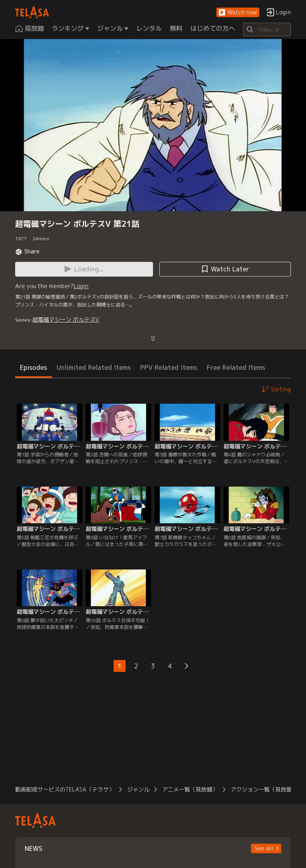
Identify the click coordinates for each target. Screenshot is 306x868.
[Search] (267, 29)
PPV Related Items (169, 367)
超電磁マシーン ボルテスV (66, 319)
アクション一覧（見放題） (264, 789)
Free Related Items (236, 367)
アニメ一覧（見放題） (190, 789)
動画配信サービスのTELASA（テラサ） (65, 789)
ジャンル (138, 789)
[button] (238, 13)
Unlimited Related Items (94, 367)
